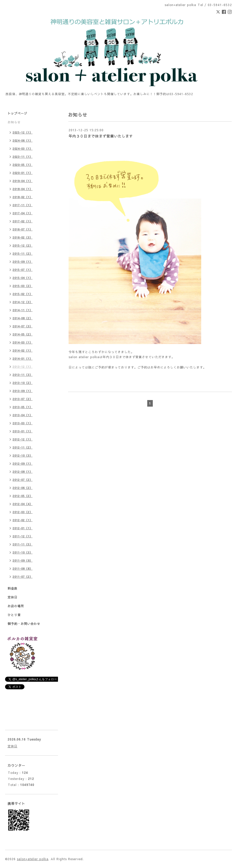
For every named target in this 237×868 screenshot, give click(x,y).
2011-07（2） (23, 577)
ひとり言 (14, 615)
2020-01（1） (23, 173)
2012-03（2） (23, 512)
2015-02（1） (23, 294)
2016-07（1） (23, 229)
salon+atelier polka (33, 859)
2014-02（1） (23, 350)
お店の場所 (16, 606)
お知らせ (14, 122)
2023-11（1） (23, 157)
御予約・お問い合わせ (24, 624)
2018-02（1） (23, 197)
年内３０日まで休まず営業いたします (101, 136)
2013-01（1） (23, 431)
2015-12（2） (23, 245)
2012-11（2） (23, 447)
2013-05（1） (23, 407)
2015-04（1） (23, 278)
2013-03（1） (23, 423)
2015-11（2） (23, 254)
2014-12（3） (23, 302)
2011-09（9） (23, 560)
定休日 (12, 597)
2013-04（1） (23, 415)
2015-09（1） (23, 262)
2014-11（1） (23, 310)
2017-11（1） (23, 205)
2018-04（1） (23, 189)
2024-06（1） (23, 140)
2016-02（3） (23, 237)
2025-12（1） (23, 132)
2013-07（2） (23, 399)
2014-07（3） (23, 326)
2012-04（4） (23, 504)
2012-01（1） (23, 528)
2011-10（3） (23, 552)
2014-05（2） (23, 334)
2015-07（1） (23, 270)
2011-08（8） (23, 569)
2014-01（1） (23, 359)
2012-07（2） (23, 480)
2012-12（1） (23, 439)
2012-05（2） (23, 496)
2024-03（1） (23, 149)
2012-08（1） (23, 472)
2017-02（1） (23, 221)
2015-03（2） (23, 286)
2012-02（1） (23, 520)
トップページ (17, 113)
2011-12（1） (23, 536)
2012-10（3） (23, 455)
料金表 (12, 588)
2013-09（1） (23, 391)
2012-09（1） (23, 464)
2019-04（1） (23, 181)
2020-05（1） (23, 165)
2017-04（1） (23, 213)
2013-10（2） (23, 383)
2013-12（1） (23, 367)
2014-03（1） (23, 342)
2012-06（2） (23, 488)
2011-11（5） (23, 544)
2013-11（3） (23, 375)
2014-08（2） (23, 318)
